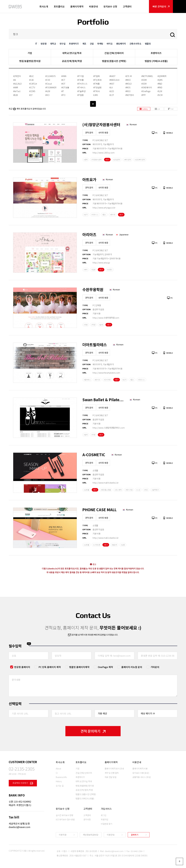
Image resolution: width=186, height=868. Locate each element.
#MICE (128, 80)
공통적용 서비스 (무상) (142, 777)
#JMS (96, 95)
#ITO (63, 95)
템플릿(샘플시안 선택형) (114, 61)
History (59, 781)
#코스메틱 (118, 490)
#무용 (86, 325)
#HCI (47, 95)
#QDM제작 (162, 76)
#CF (31, 95)
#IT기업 (81, 76)
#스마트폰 (97, 545)
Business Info (61, 777)
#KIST (112, 84)
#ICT (63, 80)
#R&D (160, 84)
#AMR (16, 87)
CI (57, 773)
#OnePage (146, 91)
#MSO (128, 91)
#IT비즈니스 (82, 84)
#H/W (48, 91)
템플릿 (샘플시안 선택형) (86, 794)
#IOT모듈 (65, 87)
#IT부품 (81, 80)
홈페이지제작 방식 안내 (114, 769)
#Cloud (49, 84)
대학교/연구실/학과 (72, 53)
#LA (111, 87)
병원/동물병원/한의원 (30, 61)
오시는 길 (60, 786)
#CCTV (32, 87)
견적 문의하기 (93, 731)
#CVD (48, 80)
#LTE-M (129, 76)
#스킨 (138, 490)
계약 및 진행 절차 (112, 773)
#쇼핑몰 (86, 490)
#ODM (144, 80)
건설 (92, 44)
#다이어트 (107, 380)
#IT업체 (96, 76)
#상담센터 (117, 160)
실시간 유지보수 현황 (64, 815)
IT (36, 44)
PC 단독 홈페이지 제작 (50, 667)
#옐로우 (114, 545)
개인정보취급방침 (90, 835)
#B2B (16, 95)
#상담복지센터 (140, 160)
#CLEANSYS (50, 76)
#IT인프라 (97, 80)
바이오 (110, 44)
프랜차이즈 (74, 44)
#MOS (128, 87)
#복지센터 (128, 160)
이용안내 (111, 835)
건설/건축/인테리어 (114, 53)
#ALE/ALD (17, 84)
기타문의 (155, 667)
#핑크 (107, 160)
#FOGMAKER (51, 87)
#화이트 (113, 215)
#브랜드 (110, 270)
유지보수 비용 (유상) (141, 773)
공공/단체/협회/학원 (72, 61)
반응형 (44, 44)
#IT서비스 (81, 87)
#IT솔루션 (81, 91)
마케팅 (100, 44)
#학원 (93, 325)
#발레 (101, 325)
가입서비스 (106, 809)
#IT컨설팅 (97, 87)
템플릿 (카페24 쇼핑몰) (156, 61)
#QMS (160, 80)
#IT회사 (96, 91)
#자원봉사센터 (96, 160)
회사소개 (44, 6)
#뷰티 (86, 270)
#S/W (160, 91)
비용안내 (93, 6)
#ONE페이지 (147, 87)
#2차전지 (17, 76)
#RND (160, 87)
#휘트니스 (95, 215)
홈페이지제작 (77, 6)
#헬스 (104, 215)
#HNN (64, 76)
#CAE (32, 80)
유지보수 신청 (110, 6)
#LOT (112, 95)
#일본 (93, 270)
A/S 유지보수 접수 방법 (65, 819)
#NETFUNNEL (147, 76)
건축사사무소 (135, 44)
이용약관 (63, 835)
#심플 (123, 545)
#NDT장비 (130, 95)
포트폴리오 (59, 6)
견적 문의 (89, 133)
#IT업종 (81, 95)
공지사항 (87, 819)
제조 (84, 44)
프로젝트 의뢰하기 (23, 783)
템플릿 (148, 44)
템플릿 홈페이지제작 (79, 667)
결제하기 (135, 835)
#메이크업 (129, 490)
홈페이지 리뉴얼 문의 (132, 667)
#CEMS (32, 91)
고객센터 (127, 6)
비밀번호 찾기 (107, 824)
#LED (112, 91)
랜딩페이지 (121, 44)
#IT (63, 91)
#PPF (144, 95)
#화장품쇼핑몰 (106, 490)
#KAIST (112, 76)
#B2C (32, 76)
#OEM (144, 84)
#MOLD (129, 84)
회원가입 (105, 819)
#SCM (160, 95)
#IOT (63, 84)
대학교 (53, 44)
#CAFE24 (33, 84)
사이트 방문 (103, 133)
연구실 (63, 44)
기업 (30, 53)
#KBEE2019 (114, 80)
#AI (15, 80)
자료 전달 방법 (111, 777)
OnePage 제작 (105, 667)
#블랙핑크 (155, 490)
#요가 (86, 215)
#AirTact (17, 91)
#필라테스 (87, 380)
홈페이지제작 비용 (140, 769)
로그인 (104, 815)
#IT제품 (96, 84)
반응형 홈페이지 (22, 667)
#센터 (86, 160)
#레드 (146, 490)
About (58, 769)
